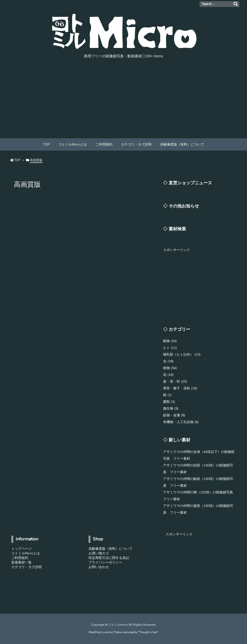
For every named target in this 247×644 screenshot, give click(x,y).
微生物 (171, 408)
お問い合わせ (99, 567)
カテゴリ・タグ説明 (27, 567)
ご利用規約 (20, 558)
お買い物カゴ (99, 553)
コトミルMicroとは (26, 553)
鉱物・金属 (174, 415)
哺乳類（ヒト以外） (182, 355)
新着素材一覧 (21, 562)
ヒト (170, 348)
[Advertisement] (123, 102)
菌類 (169, 402)
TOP (17, 160)
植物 (170, 368)
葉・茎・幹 (175, 382)
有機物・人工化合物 (181, 422)
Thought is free (148, 632)
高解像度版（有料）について (110, 549)
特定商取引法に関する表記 (109, 558)
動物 (170, 341)
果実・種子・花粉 (180, 388)
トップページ (21, 549)
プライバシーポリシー (105, 562)
